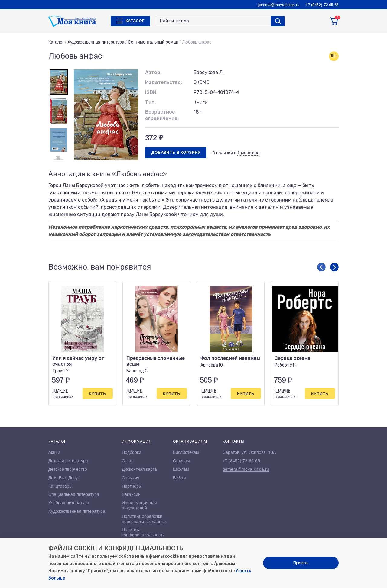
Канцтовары (60, 486)
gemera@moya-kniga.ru (278, 5)
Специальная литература (74, 494)
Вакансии (131, 494)
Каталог (56, 42)
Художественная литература (96, 42)
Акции (54, 452)
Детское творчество (68, 469)
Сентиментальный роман (153, 42)
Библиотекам (186, 452)
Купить (98, 394)
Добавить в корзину (176, 152)
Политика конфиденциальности (143, 532)
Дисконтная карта (139, 469)
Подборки (132, 452)
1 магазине (248, 153)
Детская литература (68, 461)
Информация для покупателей (139, 505)
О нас (128, 461)
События (131, 478)
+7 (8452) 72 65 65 (322, 5)
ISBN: (151, 92)
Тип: (150, 102)
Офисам (181, 461)
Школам (181, 469)
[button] (321, 267)
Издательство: (164, 82)
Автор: (153, 72)
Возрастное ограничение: (162, 115)
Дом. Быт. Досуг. (64, 478)
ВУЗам (180, 478)
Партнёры (132, 486)
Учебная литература (69, 503)
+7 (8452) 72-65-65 (241, 461)
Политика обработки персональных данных (144, 519)
